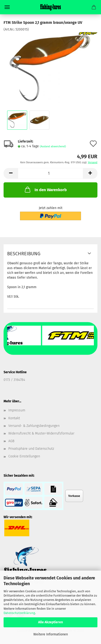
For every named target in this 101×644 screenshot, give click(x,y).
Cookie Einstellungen (24, 456)
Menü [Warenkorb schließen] (7, 7)
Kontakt (14, 418)
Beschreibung (24, 254)
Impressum (17, 410)
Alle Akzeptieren (50, 622)
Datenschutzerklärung (19, 613)
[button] (11, 173)
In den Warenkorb (45, 189)
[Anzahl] (50, 173)
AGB (11, 441)
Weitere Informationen (51, 634)
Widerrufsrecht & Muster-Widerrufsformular (41, 433)
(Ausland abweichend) (53, 146)
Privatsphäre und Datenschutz (31, 449)
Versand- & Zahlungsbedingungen (34, 426)
